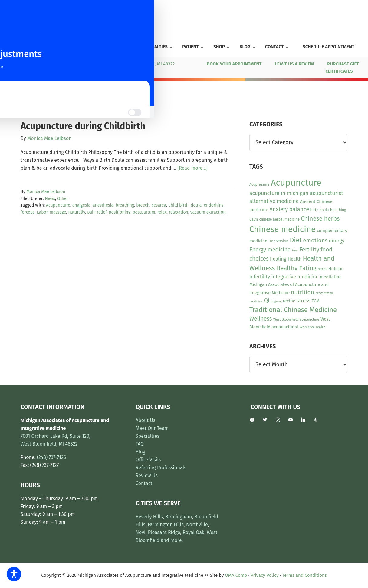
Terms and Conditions (304, 575)
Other (63, 199)
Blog (140, 452)
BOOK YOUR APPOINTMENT (234, 64)
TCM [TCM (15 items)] (316, 301)
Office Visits (148, 460)
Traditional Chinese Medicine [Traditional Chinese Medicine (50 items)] (293, 310)
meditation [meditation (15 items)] (331, 277)
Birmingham (179, 517)
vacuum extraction (208, 212)
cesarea (159, 205)
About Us (145, 420)
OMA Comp (236, 575)
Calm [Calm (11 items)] (254, 219)
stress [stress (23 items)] (303, 301)
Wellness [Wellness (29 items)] (261, 319)
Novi (141, 532)
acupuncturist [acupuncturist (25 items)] (326, 193)
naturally (77, 212)
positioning (120, 212)
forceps (28, 212)
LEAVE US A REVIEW (294, 64)
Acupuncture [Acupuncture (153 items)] (296, 183)
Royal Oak (193, 532)
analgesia (81, 205)
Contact (144, 483)
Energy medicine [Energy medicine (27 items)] (270, 250)
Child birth (178, 205)
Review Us (147, 475)
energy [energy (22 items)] (337, 241)
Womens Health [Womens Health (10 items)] (312, 327)
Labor (42, 212)
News (50, 199)
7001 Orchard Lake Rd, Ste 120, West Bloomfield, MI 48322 (115, 64)
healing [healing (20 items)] (278, 259)
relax (162, 212)
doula (196, 205)
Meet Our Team (152, 428)
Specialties (148, 436)
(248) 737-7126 (25, 64)
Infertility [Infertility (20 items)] (260, 277)
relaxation (179, 212)
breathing (125, 205)
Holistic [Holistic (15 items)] (336, 269)
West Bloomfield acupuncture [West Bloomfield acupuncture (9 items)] (296, 319)
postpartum (144, 212)
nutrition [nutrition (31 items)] (302, 292)
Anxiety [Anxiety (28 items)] (279, 209)
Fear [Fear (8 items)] (295, 250)
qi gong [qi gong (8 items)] (276, 301)
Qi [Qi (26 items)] (267, 301)
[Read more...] (192, 168)
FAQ (140, 444)
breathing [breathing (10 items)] (338, 210)
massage (58, 212)
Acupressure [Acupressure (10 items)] (259, 184)
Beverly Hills (149, 517)
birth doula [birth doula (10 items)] (320, 210)
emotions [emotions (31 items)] (315, 240)
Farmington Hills (166, 525)
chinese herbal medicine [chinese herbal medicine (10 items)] (279, 219)
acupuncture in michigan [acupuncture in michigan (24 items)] (279, 193)
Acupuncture (58, 205)
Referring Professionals (161, 468)
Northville (197, 525)
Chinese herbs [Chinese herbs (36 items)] (320, 218)
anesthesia (103, 205)
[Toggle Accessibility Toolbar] (14, 574)
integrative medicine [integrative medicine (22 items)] (295, 277)
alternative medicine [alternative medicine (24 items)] (274, 201)
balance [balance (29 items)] (299, 209)
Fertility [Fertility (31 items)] (309, 249)
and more (171, 540)
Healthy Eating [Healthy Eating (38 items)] (296, 268)
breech (143, 205)
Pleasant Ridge (164, 532)
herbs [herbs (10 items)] (322, 269)
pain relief (97, 212)
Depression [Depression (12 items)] (278, 241)
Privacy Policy (264, 575)
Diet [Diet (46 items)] (296, 240)
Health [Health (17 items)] (294, 259)
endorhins (214, 205)
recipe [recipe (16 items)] (289, 301)
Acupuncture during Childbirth (83, 126)
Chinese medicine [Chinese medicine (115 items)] (283, 229)
